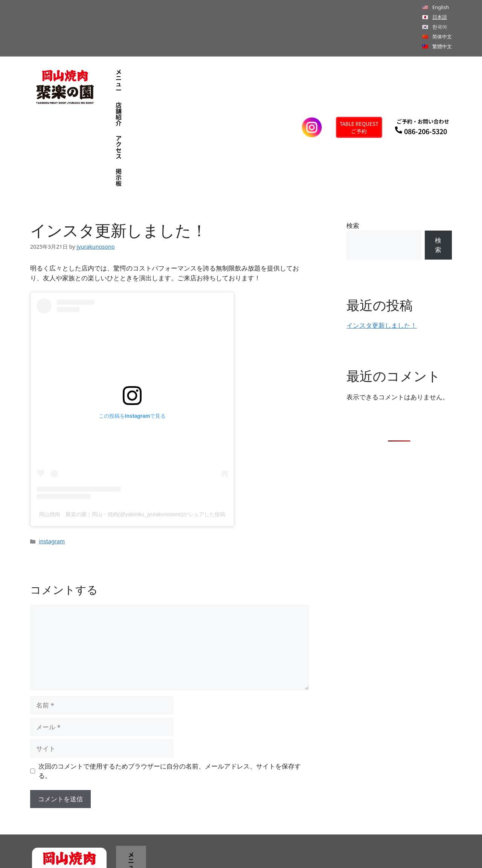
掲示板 (262, 87)
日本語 (440, 17)
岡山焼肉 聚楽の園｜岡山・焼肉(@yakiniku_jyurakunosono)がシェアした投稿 (132, 434)
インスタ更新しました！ (382, 245)
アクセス (224, 87)
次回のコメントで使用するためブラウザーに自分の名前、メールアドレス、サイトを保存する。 (170, 691)
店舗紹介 (183, 87)
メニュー (142, 87)
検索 (353, 145)
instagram (52, 461)
